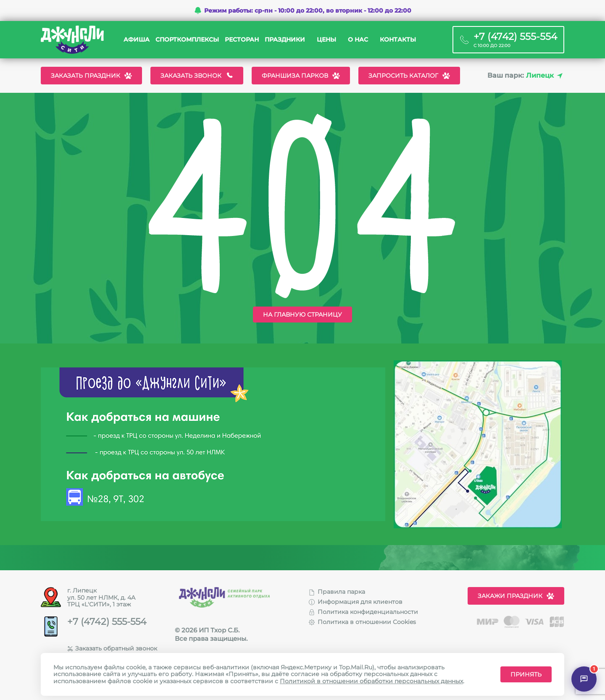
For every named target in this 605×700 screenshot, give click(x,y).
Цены (326, 40)
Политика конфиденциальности (363, 612)
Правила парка (337, 592)
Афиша (137, 40)
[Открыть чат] (584, 679)
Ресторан (242, 40)
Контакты (398, 40)
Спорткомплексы (187, 40)
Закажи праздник (516, 596)
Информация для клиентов (356, 602)
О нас (358, 40)
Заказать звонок (197, 76)
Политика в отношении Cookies (362, 622)
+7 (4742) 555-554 (107, 622)
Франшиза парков (301, 76)
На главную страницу (302, 315)
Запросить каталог (409, 76)
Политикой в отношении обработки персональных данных (371, 681)
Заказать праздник (91, 76)
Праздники (285, 40)
